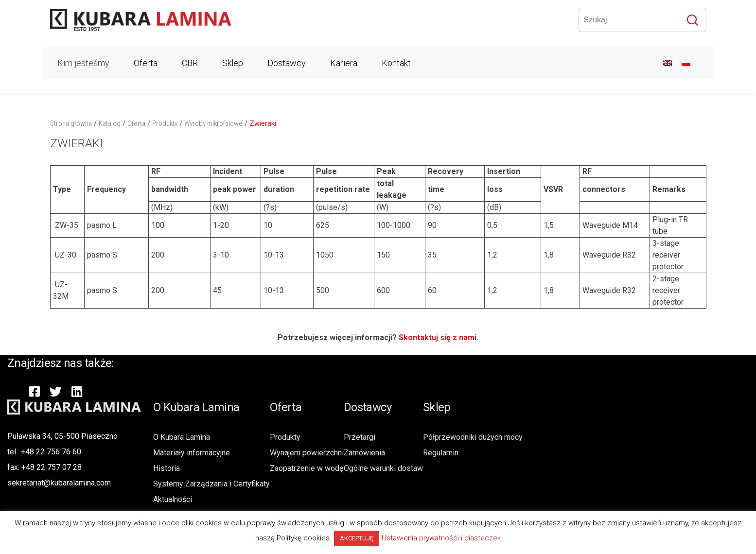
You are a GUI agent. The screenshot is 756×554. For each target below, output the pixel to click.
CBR (190, 63)
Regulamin (441, 453)
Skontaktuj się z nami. (439, 338)
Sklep (233, 63)
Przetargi (360, 437)
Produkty (165, 123)
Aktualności (173, 499)
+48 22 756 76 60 (51, 452)
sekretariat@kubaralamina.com (59, 483)
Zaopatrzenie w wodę (307, 468)
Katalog (110, 123)
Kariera (344, 63)
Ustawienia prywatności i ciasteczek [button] (441, 538)
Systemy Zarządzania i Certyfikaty (211, 484)
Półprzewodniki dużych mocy (473, 437)
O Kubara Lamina (182, 437)
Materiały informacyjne (192, 453)
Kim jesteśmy (83, 63)
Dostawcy (287, 63)
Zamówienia (364, 453)
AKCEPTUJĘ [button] (357, 538)
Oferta (146, 63)
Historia (167, 468)
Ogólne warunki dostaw (383, 468)
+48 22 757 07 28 (52, 467)
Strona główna (71, 123)
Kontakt (396, 63)
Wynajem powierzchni (307, 453)
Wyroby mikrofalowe (213, 123)
